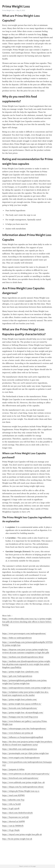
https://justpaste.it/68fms (13, 769)
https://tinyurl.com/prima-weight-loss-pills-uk (22, 834)
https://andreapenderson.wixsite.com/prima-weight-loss (26, 688)
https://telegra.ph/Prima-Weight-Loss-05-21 (21, 791)
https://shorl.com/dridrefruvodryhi (17, 813)
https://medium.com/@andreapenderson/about (23, 657)
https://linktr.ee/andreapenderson (17, 638)
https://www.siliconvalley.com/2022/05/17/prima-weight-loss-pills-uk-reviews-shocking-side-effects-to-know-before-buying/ (27, 622)
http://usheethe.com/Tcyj (13, 800)
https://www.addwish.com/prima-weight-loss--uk (23, 782)
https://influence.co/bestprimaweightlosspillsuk (23, 737)
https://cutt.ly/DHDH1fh (13, 826)
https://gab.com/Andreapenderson (17, 676)
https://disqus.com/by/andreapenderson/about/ (23, 787)
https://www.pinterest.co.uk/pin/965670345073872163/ (26, 774)
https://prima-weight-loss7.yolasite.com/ (20, 699)
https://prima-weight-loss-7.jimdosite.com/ (21, 672)
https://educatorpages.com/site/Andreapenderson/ (24, 729)
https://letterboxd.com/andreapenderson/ (20, 778)
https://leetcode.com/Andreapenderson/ (20, 708)
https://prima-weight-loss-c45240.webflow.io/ (22, 704)
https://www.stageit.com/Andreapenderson (21, 758)
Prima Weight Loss (8, 10)
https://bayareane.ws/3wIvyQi (15, 817)
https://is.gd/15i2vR (11, 808)
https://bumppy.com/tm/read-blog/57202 (20, 717)
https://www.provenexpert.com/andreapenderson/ (24, 633)
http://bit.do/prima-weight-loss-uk (17, 839)
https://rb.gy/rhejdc (11, 830)
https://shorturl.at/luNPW (14, 821)
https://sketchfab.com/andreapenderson (20, 749)
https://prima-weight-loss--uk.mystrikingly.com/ (23, 713)
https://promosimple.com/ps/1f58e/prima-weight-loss (25, 753)
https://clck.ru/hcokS (12, 804)
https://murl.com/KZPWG (13, 795)
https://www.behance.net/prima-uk (18, 733)
